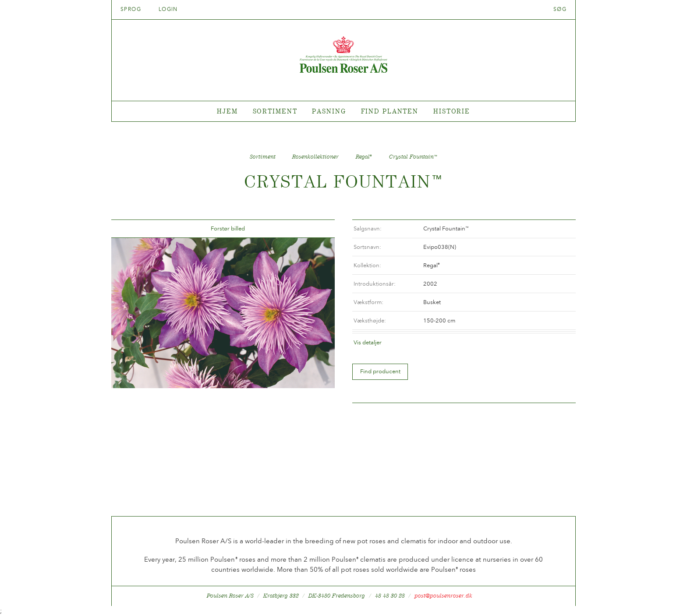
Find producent (380, 371)
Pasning (329, 111)
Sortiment (275, 111)
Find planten (390, 111)
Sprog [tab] (134, 9)
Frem (318, 229)
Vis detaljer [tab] (368, 342)
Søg (560, 9)
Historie (452, 111)
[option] (223, 313)
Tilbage (128, 229)
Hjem (227, 111)
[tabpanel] (343, 112)
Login (168, 9)
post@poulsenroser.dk (443, 596)
